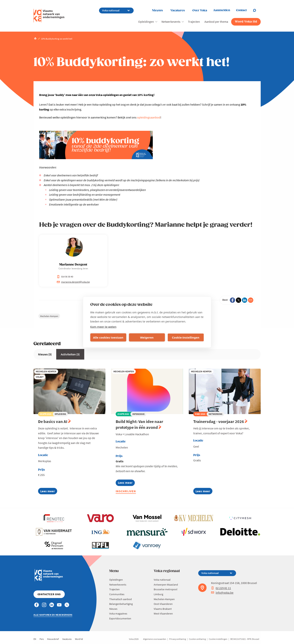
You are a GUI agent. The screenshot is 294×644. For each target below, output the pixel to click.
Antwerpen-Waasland (166, 585)
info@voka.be (222, 593)
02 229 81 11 (221, 588)
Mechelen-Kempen (49, 316)
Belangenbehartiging (121, 604)
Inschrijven (126, 491)
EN (35, 639)
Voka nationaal (162, 580)
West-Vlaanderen (163, 614)
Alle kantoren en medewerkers (53, 615)
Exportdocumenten (120, 618)
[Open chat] (257, 10)
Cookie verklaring (197, 639)
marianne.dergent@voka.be (73, 282)
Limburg (158, 594)
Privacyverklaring (178, 639)
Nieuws (157, 11)
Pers (42, 639)
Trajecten (194, 22)
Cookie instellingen (218, 639)
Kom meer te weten (103, 326)
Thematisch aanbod (120, 599)
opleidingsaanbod (149, 117)
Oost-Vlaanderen (163, 604)
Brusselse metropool (166, 589)
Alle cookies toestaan (108, 337)
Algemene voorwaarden (155, 639)
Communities (117, 594)
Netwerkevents (171, 22)
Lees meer (48, 492)
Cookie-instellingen (186, 337)
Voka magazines (118, 614)
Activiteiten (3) (70, 354)
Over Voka (200, 11)
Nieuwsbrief (53, 639)
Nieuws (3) (45, 354)
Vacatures (178, 11)
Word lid (79, 639)
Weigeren (147, 337)
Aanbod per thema (216, 22)
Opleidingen (146, 22)
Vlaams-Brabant (163, 609)
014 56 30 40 (65, 277)
